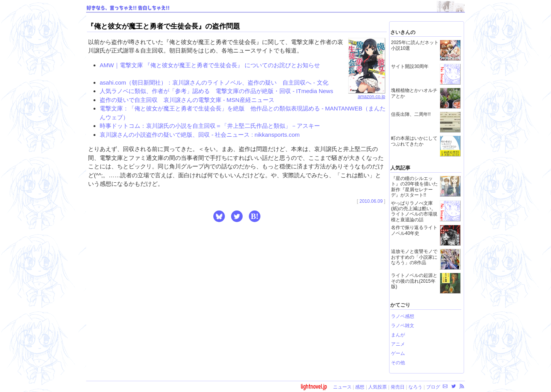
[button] (219, 216)
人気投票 (378, 387)
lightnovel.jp (314, 386)
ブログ (433, 387)
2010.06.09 (371, 201)
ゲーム (398, 353)
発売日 (398, 387)
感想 (360, 387)
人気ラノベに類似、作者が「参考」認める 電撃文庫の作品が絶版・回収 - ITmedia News (216, 91)
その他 (398, 363)
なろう (415, 387)
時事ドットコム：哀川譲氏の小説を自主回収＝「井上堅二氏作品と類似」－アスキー (210, 126)
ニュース (342, 387)
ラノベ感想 (403, 316)
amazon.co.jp (367, 94)
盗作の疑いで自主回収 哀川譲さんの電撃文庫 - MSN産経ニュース (187, 100)
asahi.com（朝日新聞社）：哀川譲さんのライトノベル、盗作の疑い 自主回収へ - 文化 (214, 82)
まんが (398, 335)
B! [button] (255, 216)
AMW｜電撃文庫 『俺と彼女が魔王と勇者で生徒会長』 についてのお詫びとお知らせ (210, 65)
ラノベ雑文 (403, 326)
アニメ (398, 344)
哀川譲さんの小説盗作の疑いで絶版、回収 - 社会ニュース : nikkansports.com (200, 135)
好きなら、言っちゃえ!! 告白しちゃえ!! (128, 8)
